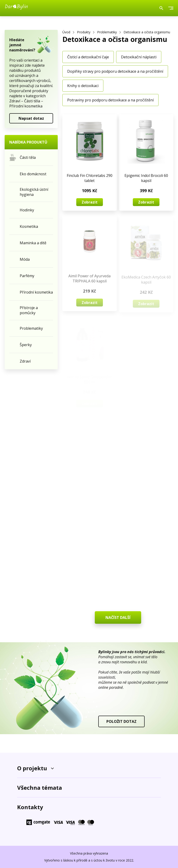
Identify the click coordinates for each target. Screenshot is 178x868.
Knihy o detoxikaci (83, 86)
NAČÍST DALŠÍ (118, 617)
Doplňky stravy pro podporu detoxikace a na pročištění (115, 71)
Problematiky (107, 32)
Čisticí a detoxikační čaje (88, 57)
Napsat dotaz (31, 118)
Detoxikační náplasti (139, 57)
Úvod (66, 32)
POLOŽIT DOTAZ (121, 721)
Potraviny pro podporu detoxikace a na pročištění (110, 100)
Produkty (84, 32)
